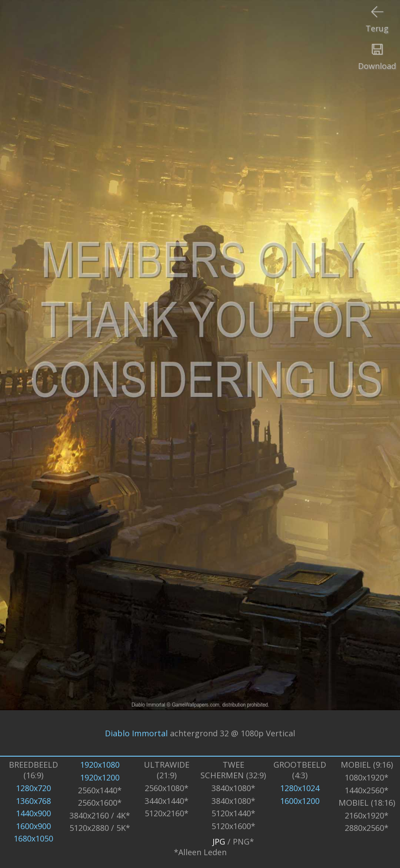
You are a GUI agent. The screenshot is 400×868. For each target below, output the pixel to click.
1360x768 (33, 801)
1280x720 (33, 788)
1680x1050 (33, 838)
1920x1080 (100, 765)
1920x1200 (100, 777)
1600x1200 (300, 801)
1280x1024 (300, 788)
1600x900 (33, 826)
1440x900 (33, 813)
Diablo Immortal (136, 733)
